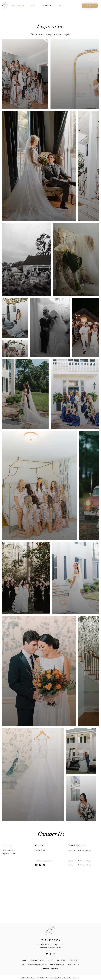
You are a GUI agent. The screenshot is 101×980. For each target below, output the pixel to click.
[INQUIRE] (90, 6)
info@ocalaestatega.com (50, 945)
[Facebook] (36, 865)
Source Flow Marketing (72, 978)
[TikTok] (40, 865)
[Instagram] (44, 865)
